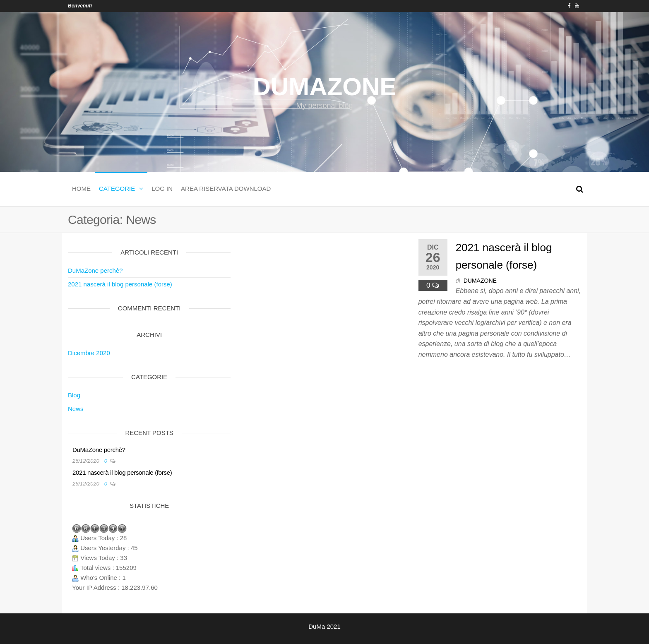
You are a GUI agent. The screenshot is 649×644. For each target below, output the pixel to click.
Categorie (117, 189)
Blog (74, 395)
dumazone (480, 281)
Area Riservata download (226, 189)
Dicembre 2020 (89, 353)
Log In (162, 189)
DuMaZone (325, 87)
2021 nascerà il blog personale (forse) (120, 284)
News (76, 409)
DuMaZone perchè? (95, 270)
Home (81, 189)
